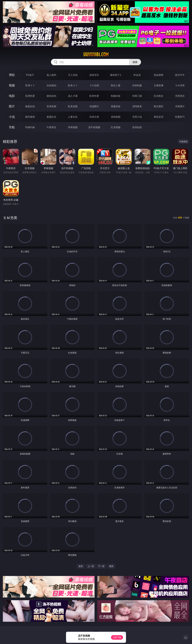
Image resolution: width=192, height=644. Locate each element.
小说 (12, 117)
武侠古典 (94, 117)
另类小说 (137, 117)
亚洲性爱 (30, 96)
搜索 (135, 62)
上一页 (91, 566)
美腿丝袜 (116, 106)
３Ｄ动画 (94, 85)
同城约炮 (30, 127)
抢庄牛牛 (180, 75)
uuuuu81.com (96, 54)
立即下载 (117, 637)
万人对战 (73, 75)
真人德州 (51, 75)
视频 (12, 85)
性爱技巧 (180, 117)
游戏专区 (94, 75)
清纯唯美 (137, 106)
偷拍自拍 (51, 96)
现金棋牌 (159, 75)
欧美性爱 (94, 96)
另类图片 (180, 106)
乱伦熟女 (159, 96)
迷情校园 (116, 117)
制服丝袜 (116, 96)
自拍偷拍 (51, 85)
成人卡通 (73, 96)
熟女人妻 (116, 85)
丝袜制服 (137, 85)
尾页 (111, 566)
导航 (12, 127)
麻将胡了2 (116, 75)
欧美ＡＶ (73, 85)
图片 (12, 106)
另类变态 (180, 96)
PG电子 (30, 75)
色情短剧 (137, 127)
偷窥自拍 (30, 106)
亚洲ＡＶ (30, 85)
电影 (12, 96)
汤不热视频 (94, 127)
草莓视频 (73, 127)
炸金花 (137, 75)
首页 (81, 566)
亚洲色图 (51, 106)
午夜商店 (51, 127)
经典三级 (137, 96)
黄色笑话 (159, 117)
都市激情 (30, 117)
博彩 (12, 75)
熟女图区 (159, 106)
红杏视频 (116, 127)
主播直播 (159, 85)
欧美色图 (73, 106)
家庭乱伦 (51, 117)
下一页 (101, 566)
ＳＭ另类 (180, 85)
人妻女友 (73, 117)
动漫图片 (94, 106)
